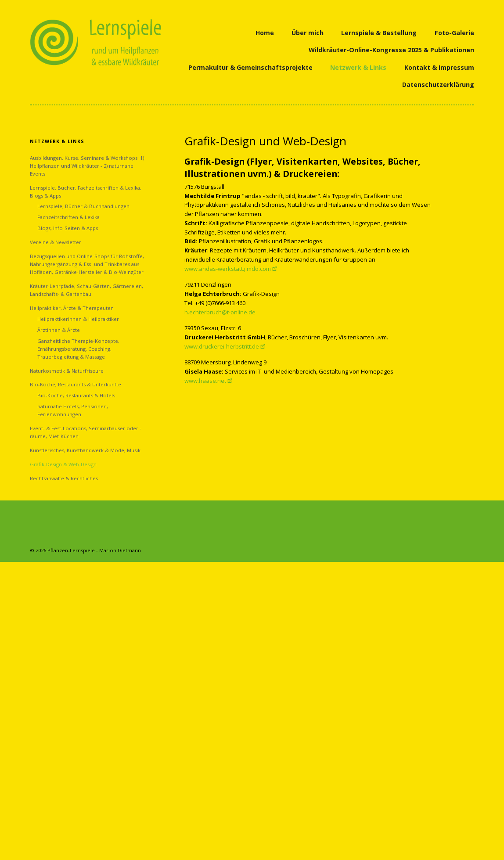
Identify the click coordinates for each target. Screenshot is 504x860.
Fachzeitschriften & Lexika (68, 217)
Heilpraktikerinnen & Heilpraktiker (78, 319)
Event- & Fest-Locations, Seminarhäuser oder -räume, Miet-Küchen (86, 432)
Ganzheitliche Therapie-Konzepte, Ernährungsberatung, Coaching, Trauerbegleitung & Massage (78, 349)
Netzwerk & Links (358, 67)
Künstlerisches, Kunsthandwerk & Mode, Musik (85, 450)
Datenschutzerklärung (438, 85)
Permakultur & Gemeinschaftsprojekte (250, 67)
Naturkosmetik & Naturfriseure (67, 371)
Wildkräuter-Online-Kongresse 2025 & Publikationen (391, 50)
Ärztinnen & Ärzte (59, 330)
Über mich (308, 33)
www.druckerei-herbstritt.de (222, 346)
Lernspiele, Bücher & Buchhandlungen (83, 206)
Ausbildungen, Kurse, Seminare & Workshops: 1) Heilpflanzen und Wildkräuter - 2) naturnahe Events (87, 166)
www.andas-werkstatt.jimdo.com (228, 269)
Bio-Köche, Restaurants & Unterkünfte (76, 384)
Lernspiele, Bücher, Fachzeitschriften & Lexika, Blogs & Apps (86, 192)
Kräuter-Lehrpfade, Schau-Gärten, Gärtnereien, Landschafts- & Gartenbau (86, 290)
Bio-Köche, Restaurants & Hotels (76, 395)
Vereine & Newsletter (56, 242)
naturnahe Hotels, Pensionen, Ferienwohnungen (73, 410)
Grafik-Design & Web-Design (63, 464)
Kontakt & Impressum (439, 67)
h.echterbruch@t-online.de (220, 312)
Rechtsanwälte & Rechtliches (64, 478)
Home (265, 33)
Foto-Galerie (454, 33)
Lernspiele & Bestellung (379, 33)
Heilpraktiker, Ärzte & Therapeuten (72, 308)
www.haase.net (205, 381)
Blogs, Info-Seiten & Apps (68, 228)
